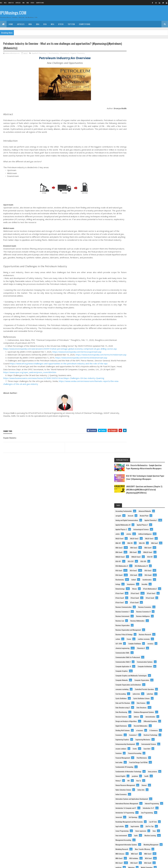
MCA (5, 3)
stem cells (132, 790)
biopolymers (144, 214)
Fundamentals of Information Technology (142, 493)
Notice (131, 653)
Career (131, 297)
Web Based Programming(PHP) (139, 840)
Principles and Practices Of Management (142, 703)
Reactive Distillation (151, 767)
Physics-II (144, 699)
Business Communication (137, 246)
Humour (131, 516)
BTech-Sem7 (133, 242)
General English (150, 498)
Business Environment (136, 265)
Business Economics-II (136, 260)
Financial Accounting (136, 470)
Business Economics (135, 251)
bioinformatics (145, 210)
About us (11, 3)
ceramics (132, 306)
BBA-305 (143, 155)
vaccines (142, 817)
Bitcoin (131, 224)
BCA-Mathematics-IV (135, 192)
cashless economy (146, 297)
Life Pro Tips (148, 571)
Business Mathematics (136, 274)
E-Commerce (133, 434)
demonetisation (134, 406)
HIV (130, 507)
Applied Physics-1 (134, 132)
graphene (132, 502)
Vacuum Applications (135, 822)
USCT (131, 817)
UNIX (149, 813)
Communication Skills (150, 310)
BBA (24, 3)
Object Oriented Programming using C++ (142, 662)
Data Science (154, 383)
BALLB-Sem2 (148, 146)
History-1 (155, 502)
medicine (146, 630)
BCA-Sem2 (132, 196)
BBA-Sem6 (147, 169)
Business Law (153, 269)
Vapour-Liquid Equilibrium (137, 831)
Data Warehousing (152, 393)
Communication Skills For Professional (141, 315)
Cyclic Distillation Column (137, 379)
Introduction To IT (135, 543)
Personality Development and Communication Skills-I (146, 685)
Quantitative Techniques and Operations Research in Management (145, 763)
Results (131, 772)
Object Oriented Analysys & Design (140, 658)
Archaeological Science (136, 137)
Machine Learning (145, 584)
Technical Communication (137, 804)
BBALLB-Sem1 (133, 173)
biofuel (131, 210)
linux (130, 580)
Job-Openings (133, 557)
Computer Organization (136, 351)
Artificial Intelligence (147, 141)
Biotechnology (146, 219)
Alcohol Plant (145, 114)
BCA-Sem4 (132, 201)
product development (136, 726)
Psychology (148, 753)
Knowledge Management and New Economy (142, 562)
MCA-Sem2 (132, 626)
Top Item (71, 24)
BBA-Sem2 (146, 160)
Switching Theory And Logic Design (140, 795)
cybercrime (150, 370)
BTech (32, 3)
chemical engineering (148, 306)
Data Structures (134, 393)
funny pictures (133, 498)
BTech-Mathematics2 (147, 224)
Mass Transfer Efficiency (136, 607)
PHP (130, 694)
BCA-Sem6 (132, 205)
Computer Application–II (137, 329)
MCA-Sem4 (147, 626)
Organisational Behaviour (137, 680)
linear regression (154, 575)
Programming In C (135, 740)
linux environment (144, 580)
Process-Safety (155, 721)
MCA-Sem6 (132, 630)
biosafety (132, 219)
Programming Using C (136, 744)
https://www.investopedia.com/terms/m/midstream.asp (29, 364)
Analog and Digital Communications (140, 118)
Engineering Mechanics (136, 447)
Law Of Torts (133, 566)
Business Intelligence (136, 269)
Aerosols (132, 114)
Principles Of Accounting (137, 708)
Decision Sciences (135, 402)
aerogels (150, 109)
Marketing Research (135, 603)
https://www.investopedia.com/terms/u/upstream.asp (77, 358)
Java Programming (135, 552)
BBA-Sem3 (132, 164)
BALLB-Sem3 (133, 150)
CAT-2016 (132, 301)
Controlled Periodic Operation (138, 365)
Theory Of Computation (136, 808)
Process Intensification (136, 721)
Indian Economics (148, 520)
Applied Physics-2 (152, 132)
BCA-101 (147, 178)
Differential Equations (136, 415)
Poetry (156, 699)
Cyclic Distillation (148, 374)
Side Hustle (133, 776)
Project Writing (134, 753)
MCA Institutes (133, 621)
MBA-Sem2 (132, 616)
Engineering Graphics (136, 443)
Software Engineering (136, 781)
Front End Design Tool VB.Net (138, 484)
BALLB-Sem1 (133, 146)
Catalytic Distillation (148, 301)
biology (131, 214)
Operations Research (136, 671)
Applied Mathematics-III (136, 128)
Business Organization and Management (142, 283)
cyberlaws (132, 374)
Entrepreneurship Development (139, 452)
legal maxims (133, 571)
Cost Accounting (134, 370)
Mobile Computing (147, 635)
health (143, 502)
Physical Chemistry (145, 694)
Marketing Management (136, 598)
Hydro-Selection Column (148, 516)
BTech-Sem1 (133, 228)
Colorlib (13, 864)
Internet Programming (136, 534)
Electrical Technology (150, 438)
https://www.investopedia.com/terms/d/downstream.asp (81, 367)
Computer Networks (135, 347)
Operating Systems (135, 667)
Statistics (149, 785)
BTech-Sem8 (148, 242)
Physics (131, 699)
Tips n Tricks (154, 808)
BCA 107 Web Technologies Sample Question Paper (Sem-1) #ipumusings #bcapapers (151, 68)
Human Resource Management (139, 511)
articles (131, 141)
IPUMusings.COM (13, 13)
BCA (1, 3)
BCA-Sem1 (152, 192)
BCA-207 (144, 182)
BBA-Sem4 (146, 164)
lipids (131, 584)
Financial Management (136, 475)
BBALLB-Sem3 (133, 178)
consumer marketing (135, 361)
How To (140, 507)
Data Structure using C (136, 388)
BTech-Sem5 (133, 237)
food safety (149, 479)
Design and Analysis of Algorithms (139, 411)
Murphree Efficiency (135, 648)
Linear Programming (135, 575)
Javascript (151, 552)
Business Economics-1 (136, 256)
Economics (147, 434)
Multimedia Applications (136, 644)
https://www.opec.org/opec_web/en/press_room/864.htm (30, 381)
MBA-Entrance (133, 612)
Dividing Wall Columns (136, 429)
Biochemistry (54, 53)
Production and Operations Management (142, 735)
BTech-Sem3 (133, 233)
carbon (150, 292)
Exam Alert (132, 466)
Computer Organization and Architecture (142, 356)
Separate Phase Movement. (149, 772)
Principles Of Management (137, 717)
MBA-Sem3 (147, 616)
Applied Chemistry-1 (40, 53)
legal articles (147, 566)
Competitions (40, 3)
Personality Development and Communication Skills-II (146, 690)
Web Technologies (135, 845)
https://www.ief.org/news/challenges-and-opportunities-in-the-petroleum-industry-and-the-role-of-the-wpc (69, 373)
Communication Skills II (136, 319)
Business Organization (136, 278)
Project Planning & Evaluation (138, 749)
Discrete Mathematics (136, 425)
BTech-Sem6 (148, 237)
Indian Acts (132, 520)
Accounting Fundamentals (137, 105)
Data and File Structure (136, 383)
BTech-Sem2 (148, 228)
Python (131, 758)
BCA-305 (157, 182)
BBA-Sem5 (132, 169)
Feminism (145, 466)
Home (11, 24)
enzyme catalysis (134, 461)
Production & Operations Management (141, 731)
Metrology (132, 635)
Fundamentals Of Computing (138, 488)
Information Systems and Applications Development (145, 525)
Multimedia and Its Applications (139, 639)
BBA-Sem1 (132, 160)
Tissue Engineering (135, 813)
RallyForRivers (133, 767)
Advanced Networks (135, 109)
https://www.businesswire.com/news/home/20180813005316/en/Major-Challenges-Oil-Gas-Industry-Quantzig (54, 387)
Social (145, 776)
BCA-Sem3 (147, 196)
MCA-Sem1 (148, 621)
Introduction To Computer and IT (139, 539)
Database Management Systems (139, 397)
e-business (153, 429)
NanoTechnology (153, 648)
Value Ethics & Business (136, 827)
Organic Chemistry (77, 53)
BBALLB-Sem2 (149, 173)
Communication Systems (137, 324)
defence (150, 402)
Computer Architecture (136, 333)
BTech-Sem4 (148, 233)
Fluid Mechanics (134, 479)
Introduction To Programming (138, 548)
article (153, 137)
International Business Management (140, 530)
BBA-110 (131, 155)
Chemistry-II (65, 53)
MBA (28, 3)
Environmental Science (136, 457)
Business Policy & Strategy (137, 287)
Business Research (135, 292)
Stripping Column (148, 790)
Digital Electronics (135, 420)
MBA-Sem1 (148, 612)
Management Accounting (137, 589)
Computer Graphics (135, 338)
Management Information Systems (140, 594)
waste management (135, 836)
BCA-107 (132, 182)
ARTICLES (18, 3)
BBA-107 (147, 150)
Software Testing (134, 785)
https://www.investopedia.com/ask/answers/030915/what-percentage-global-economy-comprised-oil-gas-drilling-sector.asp (60, 355)
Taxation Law (133, 799)
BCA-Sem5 (147, 201)
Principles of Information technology (140, 712)
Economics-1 (133, 438)
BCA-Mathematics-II (135, 187)
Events (148, 461)
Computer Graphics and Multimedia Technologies (144, 342)
